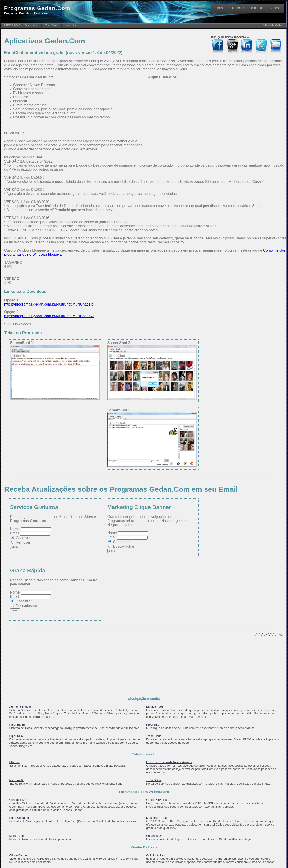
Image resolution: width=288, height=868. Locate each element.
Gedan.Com (32, 25)
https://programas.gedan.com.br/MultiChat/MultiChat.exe (49, 316)
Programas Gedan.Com (37, 10)
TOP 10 (256, 8)
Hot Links (71, 25)
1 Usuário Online (273, 25)
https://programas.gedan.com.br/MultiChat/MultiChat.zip (49, 304)
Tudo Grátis (52, 25)
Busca (274, 8)
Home (220, 8)
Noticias (238, 8)
